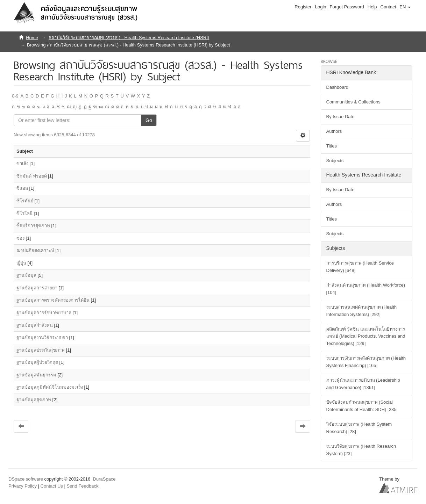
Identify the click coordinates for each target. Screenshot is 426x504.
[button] (405, 7)
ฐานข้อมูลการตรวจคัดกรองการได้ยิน (53, 300)
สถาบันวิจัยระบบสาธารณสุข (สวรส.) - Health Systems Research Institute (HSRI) (129, 38)
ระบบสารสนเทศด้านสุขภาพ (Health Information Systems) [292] (362, 311)
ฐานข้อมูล (26, 275)
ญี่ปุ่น (21, 263)
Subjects (335, 161)
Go (149, 120)
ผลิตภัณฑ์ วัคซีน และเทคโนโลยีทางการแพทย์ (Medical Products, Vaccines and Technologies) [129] (366, 336)
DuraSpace (104, 479)
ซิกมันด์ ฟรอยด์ (32, 176)
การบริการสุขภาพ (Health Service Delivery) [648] (360, 267)
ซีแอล (22, 188)
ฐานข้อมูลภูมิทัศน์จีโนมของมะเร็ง (50, 387)
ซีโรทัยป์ (25, 201)
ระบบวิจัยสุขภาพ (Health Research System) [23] (361, 450)
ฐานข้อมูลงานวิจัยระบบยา (42, 337)
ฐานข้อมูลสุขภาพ (34, 400)
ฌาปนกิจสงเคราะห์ (35, 250)
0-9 (15, 96)
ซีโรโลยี (24, 213)
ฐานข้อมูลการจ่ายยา (37, 288)
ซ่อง (20, 238)
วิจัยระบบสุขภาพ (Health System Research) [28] (359, 428)
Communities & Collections (353, 102)
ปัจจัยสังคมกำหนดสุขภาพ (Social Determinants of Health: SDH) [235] (362, 406)
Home (32, 38)
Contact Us (52, 486)
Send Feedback (82, 486)
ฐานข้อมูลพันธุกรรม (36, 375)
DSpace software (26, 479)
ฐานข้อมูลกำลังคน (35, 325)
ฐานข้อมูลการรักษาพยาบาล (44, 313)
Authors (334, 131)
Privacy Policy (23, 486)
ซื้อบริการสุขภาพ (33, 226)
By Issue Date (340, 117)
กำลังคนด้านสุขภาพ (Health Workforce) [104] (366, 289)
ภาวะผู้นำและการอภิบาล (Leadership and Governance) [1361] (363, 384)
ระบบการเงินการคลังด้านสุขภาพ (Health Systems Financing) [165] (366, 362)
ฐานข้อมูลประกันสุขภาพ (41, 350)
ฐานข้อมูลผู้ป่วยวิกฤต (37, 362)
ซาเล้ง (22, 163)
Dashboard (338, 87)
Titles (332, 146)
